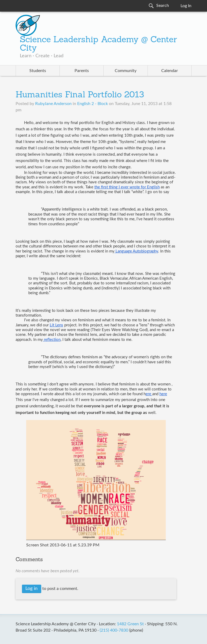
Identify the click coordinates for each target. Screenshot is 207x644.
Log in (31, 589)
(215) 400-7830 (114, 630)
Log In (186, 6)
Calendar (170, 71)
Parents (82, 71)
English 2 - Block (93, 104)
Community (126, 71)
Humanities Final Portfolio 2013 (80, 95)
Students (38, 71)
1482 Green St (130, 624)
